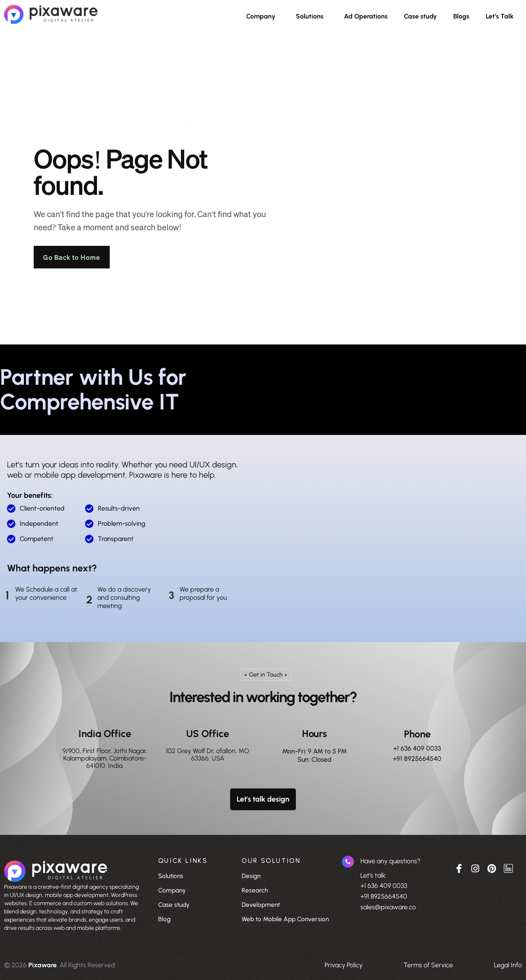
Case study (420, 16)
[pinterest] (492, 868)
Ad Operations (366, 16)
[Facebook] (459, 868)
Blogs (461, 16)
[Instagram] (475, 868)
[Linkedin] (508, 868)
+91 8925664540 (417, 759)
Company (261, 16)
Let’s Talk (500, 16)
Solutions (310, 16)
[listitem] (73, 908)
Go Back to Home (73, 257)
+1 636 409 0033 (417, 748)
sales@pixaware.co (388, 907)
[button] (263, 16)
